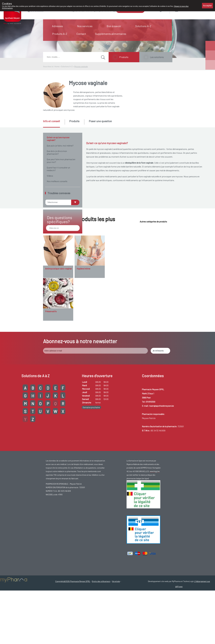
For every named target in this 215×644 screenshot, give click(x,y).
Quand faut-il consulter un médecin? (58, 169)
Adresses (57, 26)
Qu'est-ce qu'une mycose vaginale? (58, 139)
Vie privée (116, 620)
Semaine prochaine (91, 446)
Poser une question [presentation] (100, 121)
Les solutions (157, 57)
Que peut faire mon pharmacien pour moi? (61, 161)
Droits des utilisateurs (101, 620)
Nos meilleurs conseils (57, 181)
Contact (81, 34)
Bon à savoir (114, 26)
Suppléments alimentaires (111, 34)
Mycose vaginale (81, 66)
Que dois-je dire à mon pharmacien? (57, 152)
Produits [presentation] (74, 121)
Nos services (85, 26)
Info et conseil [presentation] (51, 121)
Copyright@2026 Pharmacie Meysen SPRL (73, 620)
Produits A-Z (60, 34)
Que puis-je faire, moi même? (60, 146)
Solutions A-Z (143, 26)
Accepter (207, 6)
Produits (124, 57)
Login (184, 10)
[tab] (54, 123)
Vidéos (50, 176)
